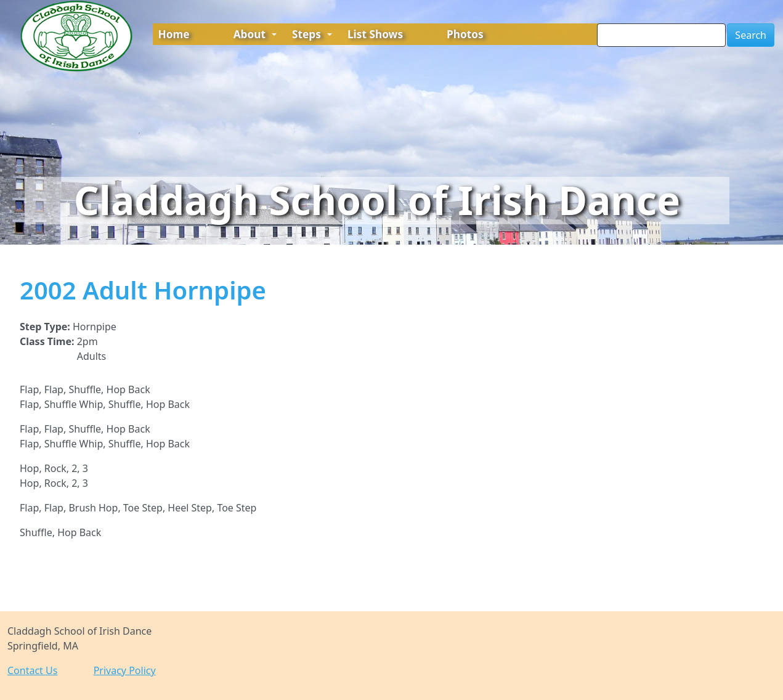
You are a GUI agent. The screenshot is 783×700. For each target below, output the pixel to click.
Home (174, 34)
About (255, 34)
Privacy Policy (125, 670)
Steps (312, 34)
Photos (465, 34)
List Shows (375, 34)
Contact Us (32, 670)
